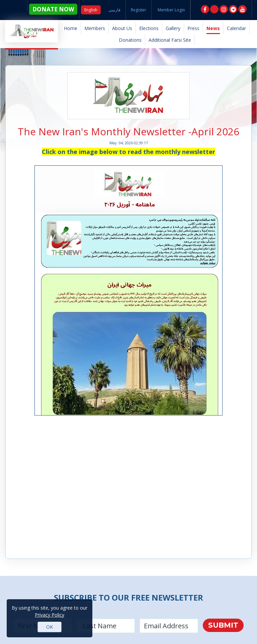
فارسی (114, 10)
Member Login (171, 10)
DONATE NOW (52, 10)
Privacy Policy (50, 615)
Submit (223, 625)
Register (139, 10)
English (91, 10)
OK (50, 627)
